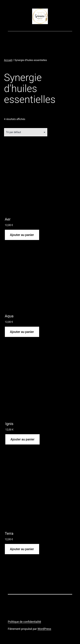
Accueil (8, 60)
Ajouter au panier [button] (22, 235)
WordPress (44, 629)
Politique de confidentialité (24, 622)
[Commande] (26, 132)
